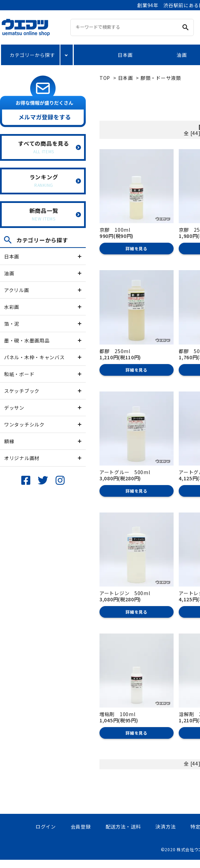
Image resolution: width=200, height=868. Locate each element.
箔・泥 (12, 324)
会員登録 (81, 827)
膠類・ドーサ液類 (161, 78)
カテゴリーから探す (32, 55)
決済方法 (166, 827)
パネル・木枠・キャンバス (34, 357)
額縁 (9, 441)
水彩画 (12, 307)
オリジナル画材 (22, 458)
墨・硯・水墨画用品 (27, 340)
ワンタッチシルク (24, 424)
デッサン (14, 408)
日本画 (125, 55)
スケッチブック (22, 391)
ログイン (46, 827)
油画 (182, 55)
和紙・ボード (19, 374)
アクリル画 (17, 290)
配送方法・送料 (123, 827)
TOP (105, 78)
